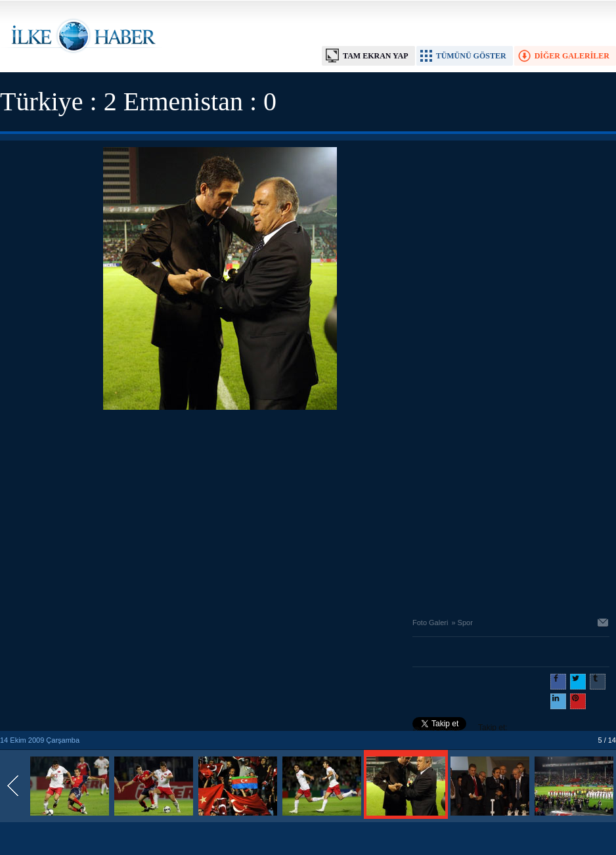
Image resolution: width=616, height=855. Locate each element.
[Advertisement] (220, 510)
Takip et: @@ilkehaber (460, 729)
